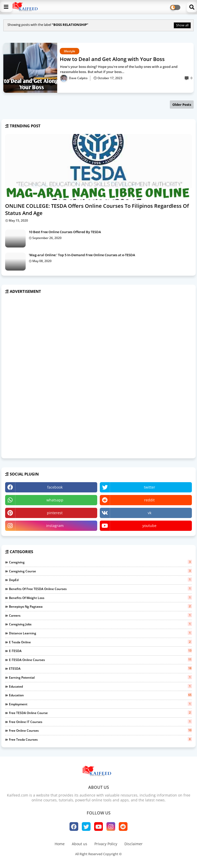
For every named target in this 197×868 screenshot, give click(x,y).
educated (100, 686)
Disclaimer (134, 844)
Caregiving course (100, 571)
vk (150, 513)
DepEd (100, 580)
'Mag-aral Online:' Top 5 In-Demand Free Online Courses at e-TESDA (82, 255)
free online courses (100, 730)
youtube (149, 526)
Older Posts (182, 105)
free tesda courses (100, 739)
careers (100, 615)
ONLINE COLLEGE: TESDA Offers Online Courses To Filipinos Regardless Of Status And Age (97, 209)
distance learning (100, 633)
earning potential (100, 677)
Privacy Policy (106, 844)
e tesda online (100, 642)
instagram (55, 526)
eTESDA (100, 668)
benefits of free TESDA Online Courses (100, 589)
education (100, 695)
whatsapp (55, 500)
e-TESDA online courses (100, 660)
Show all (182, 25)
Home (60, 844)
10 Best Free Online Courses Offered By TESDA (65, 232)
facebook (55, 487)
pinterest (55, 513)
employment (100, 704)
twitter (150, 487)
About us (80, 844)
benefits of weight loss (100, 598)
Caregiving (100, 562)
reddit (149, 500)
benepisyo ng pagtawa (100, 606)
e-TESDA (100, 651)
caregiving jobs (100, 624)
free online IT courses (100, 722)
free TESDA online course (100, 713)
